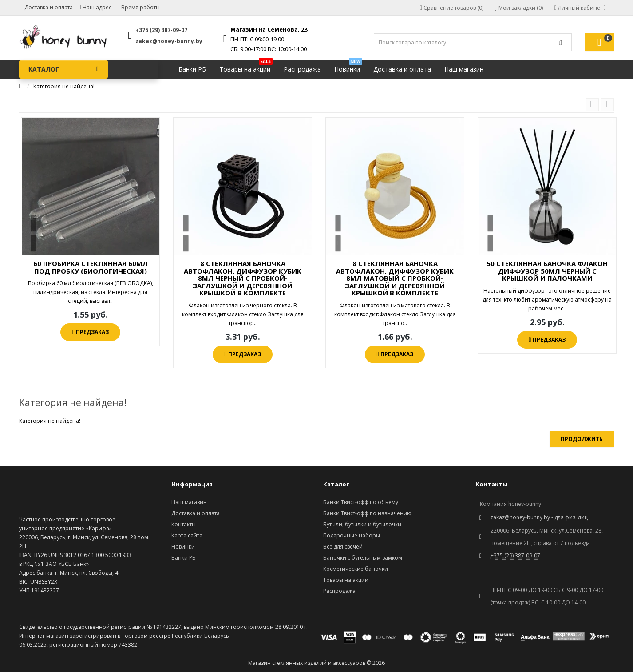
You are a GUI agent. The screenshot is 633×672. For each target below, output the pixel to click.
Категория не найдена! (64, 86)
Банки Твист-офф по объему (361, 502)
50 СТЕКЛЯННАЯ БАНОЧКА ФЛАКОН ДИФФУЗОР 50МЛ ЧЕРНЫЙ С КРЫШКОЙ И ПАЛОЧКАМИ (547, 271)
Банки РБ (192, 69)
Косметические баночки (356, 569)
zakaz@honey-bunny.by (169, 41)
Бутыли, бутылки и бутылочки (362, 524)
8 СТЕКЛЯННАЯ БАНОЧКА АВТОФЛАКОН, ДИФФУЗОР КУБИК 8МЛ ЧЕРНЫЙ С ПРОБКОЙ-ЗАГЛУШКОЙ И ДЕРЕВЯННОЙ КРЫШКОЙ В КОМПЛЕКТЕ (243, 278)
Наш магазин (464, 69)
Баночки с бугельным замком (363, 558)
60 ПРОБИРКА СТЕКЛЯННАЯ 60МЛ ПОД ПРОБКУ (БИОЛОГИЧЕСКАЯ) (91, 267)
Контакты (184, 524)
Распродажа (302, 69)
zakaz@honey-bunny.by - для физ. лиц (539, 517)
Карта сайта (187, 535)
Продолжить (582, 439)
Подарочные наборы (352, 535)
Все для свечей (343, 547)
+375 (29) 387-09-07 (161, 30)
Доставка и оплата (49, 7)
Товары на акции (246, 67)
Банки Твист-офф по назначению (367, 513)
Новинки (348, 67)
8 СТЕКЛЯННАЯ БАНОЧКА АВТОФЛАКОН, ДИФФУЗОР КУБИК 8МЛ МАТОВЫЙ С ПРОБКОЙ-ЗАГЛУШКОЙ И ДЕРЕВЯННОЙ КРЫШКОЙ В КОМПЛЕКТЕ (395, 278)
